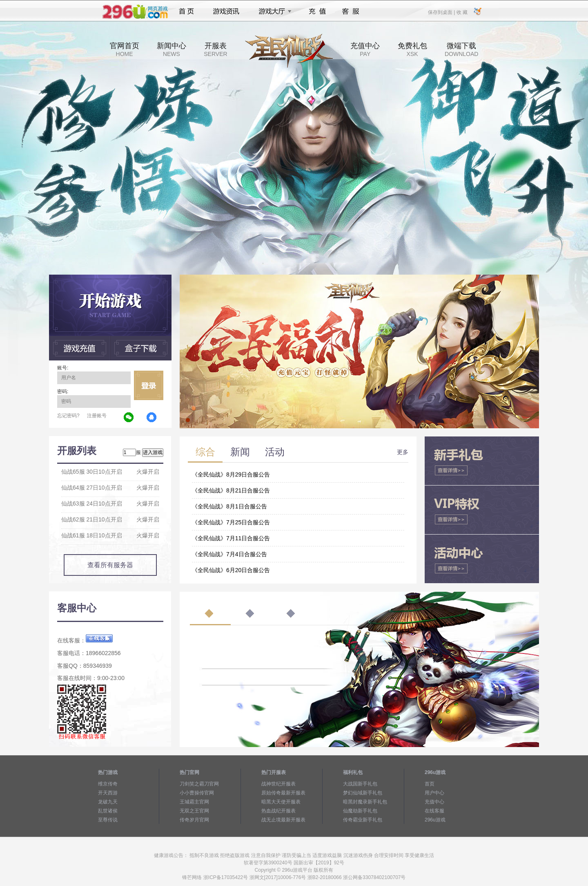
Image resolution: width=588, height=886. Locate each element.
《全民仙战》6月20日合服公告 (231, 570)
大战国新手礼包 (360, 784)
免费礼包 (412, 49)
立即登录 (149, 385)
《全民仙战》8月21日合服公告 (231, 490)
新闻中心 (171, 49)
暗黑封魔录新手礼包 (365, 802)
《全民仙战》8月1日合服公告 (229, 506)
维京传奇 (108, 784)
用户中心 (434, 793)
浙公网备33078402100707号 (374, 877)
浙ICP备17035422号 (226, 877)
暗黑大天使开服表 (281, 802)
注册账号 (97, 416)
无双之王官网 (194, 811)
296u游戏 (435, 820)
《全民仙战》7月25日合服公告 (231, 522)
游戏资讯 (226, 11)
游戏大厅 (273, 11)
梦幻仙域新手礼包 (363, 793)
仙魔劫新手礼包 (360, 811)
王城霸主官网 (194, 802)
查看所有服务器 (110, 565)
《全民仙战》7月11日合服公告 (231, 538)
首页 (186, 11)
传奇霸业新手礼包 (363, 820)
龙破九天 (108, 802)
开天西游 (108, 793)
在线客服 (434, 811)
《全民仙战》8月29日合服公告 (231, 474)
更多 (403, 452)
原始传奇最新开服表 (283, 793)
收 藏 (462, 12)
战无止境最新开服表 (283, 820)
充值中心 (365, 49)
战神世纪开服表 (278, 784)
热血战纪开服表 (278, 811)
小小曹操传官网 (197, 793)
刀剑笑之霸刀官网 (199, 784)
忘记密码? (68, 416)
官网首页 (125, 49)
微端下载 (461, 49)
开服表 (215, 49)
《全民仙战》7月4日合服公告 (229, 554)
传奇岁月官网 (194, 820)
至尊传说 (108, 820)
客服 (351, 11)
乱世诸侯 (108, 811)
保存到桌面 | (442, 12)
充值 (317, 11)
